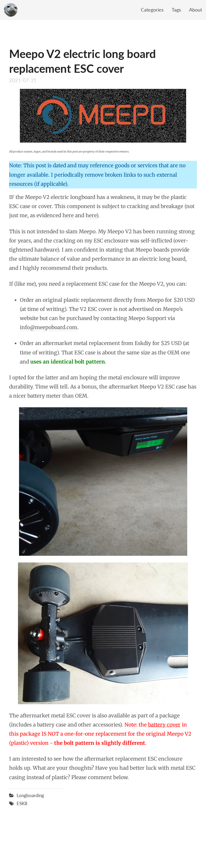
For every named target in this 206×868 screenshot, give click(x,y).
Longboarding (30, 795)
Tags (176, 10)
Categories (152, 10)
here (68, 215)
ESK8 (22, 803)
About (196, 10)
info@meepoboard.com (49, 327)
